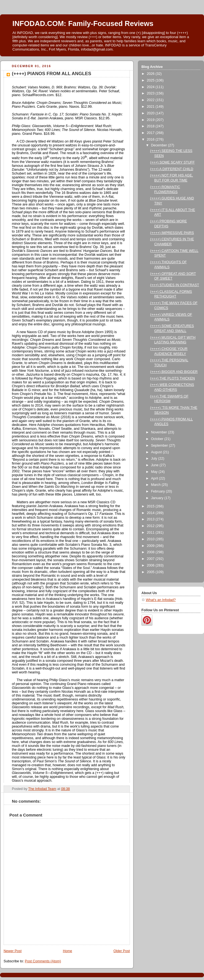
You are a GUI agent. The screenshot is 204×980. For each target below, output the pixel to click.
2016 (151, 139)
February (159, 491)
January (158, 498)
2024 (151, 87)
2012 (151, 526)
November (160, 432)
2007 (151, 559)
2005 (151, 572)
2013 (151, 519)
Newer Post (13, 951)
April (155, 478)
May (155, 472)
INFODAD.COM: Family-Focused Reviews (83, 23)
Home (68, 951)
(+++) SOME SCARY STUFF (173, 162)
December (160, 145)
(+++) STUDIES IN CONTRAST (175, 285)
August (157, 452)
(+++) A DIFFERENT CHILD (172, 169)
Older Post (122, 951)
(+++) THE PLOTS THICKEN (173, 378)
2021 (151, 107)
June (155, 465)
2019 (151, 120)
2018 (151, 126)
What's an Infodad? (161, 600)
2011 (151, 533)
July (155, 459)
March (156, 485)
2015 (151, 506)
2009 (151, 546)
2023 (151, 93)
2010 (151, 539)
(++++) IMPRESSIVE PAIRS (172, 233)
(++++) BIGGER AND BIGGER (174, 372)
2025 (151, 80)
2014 (151, 513)
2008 (151, 552)
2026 (151, 74)
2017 (151, 133)
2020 (151, 113)
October (158, 439)
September (160, 446)
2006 (151, 565)
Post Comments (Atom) (43, 961)
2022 (151, 100)
